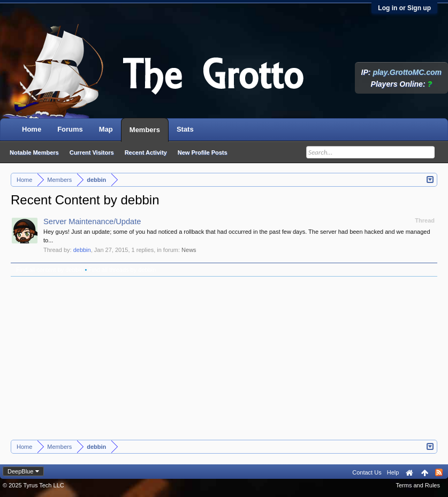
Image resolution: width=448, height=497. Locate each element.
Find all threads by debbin (122, 270)
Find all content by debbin (50, 270)
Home (32, 129)
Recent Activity (146, 152)
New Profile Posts (203, 152)
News (189, 250)
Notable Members (34, 152)
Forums (70, 129)
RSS (439, 472)
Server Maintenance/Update (92, 221)
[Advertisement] (224, 360)
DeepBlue (20, 471)
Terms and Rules (418, 485)
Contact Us (367, 472)
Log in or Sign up (404, 8)
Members (145, 130)
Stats (185, 129)
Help (393, 472)
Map (106, 129)
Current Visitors (92, 152)
